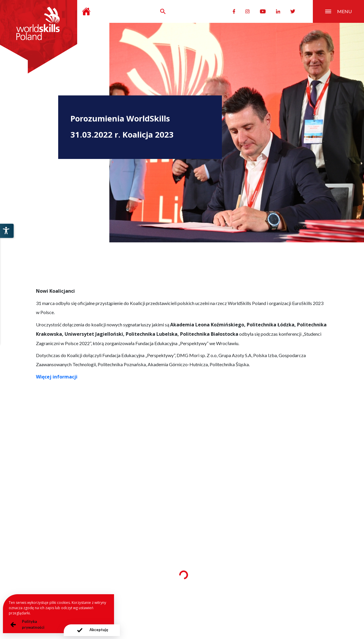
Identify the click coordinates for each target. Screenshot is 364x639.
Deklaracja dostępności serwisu (246, 605)
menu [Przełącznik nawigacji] (338, 11)
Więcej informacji (57, 377)
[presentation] (92, 630)
